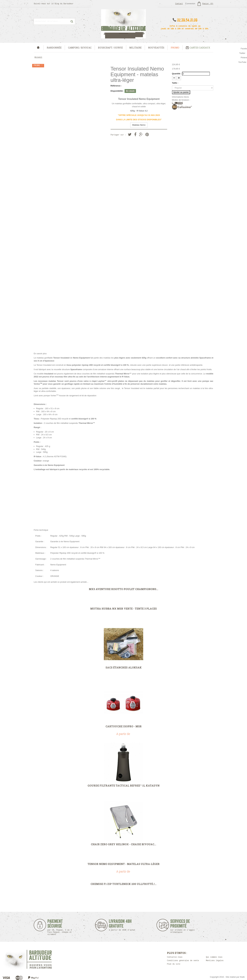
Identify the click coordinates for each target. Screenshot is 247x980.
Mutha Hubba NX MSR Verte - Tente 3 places (123, 609)
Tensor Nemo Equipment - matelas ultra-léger (124, 864)
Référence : (116, 86)
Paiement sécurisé (60, 927)
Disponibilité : (117, 91)
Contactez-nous (175, 957)
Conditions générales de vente (183, 961)
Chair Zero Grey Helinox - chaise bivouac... (123, 844)
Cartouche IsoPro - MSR (124, 726)
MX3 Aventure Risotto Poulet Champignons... (123, 589)
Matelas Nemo (139, 125)
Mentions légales (215, 961)
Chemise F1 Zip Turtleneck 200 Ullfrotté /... (123, 884)
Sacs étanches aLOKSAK (124, 668)
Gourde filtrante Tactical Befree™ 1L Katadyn (124, 786)
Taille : (175, 83)
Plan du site (174, 964)
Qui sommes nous (214, 957)
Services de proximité (184, 926)
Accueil (38, 57)
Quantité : (177, 74)
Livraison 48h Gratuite (120, 925)
